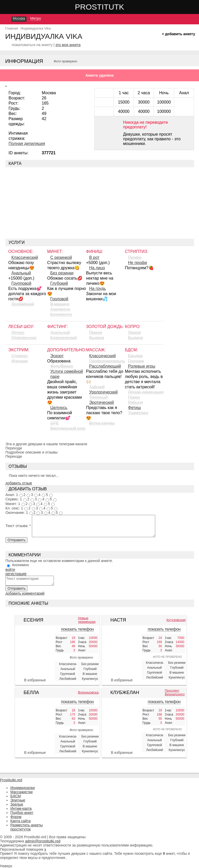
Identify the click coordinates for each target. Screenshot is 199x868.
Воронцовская (88, 692)
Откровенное (24, 338)
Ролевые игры (142, 366)
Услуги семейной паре (67, 374)
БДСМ (16, 796)
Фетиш (134, 408)
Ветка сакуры (102, 423)
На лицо (97, 268)
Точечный (98, 397)
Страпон (20, 356)
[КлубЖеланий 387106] (122, 718)
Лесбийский (23, 304)
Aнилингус (60, 309)
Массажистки (22, 792)
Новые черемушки (87, 620)
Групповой (21, 283)
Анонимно (20, 565)
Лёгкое (18, 333)
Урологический (103, 392)
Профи (135, 257)
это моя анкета (68, 45)
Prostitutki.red (110, 7)
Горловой (59, 299)
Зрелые (17, 804)
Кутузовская (176, 620)
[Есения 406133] (35, 654)
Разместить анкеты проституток (27, 827)
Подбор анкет (22, 813)
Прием (95, 333)
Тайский (97, 387)
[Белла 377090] (35, 726)
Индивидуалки (23, 788)
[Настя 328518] (122, 650)
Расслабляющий (105, 366)
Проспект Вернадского (175, 692)
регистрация (16, 574)
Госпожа (136, 361)
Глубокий (59, 283)
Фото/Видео (62, 366)
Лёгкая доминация (146, 392)
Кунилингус (61, 314)
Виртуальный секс (68, 428)
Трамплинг (138, 413)
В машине (60, 304)
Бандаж (135, 356)
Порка (134, 397)
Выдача (97, 338)
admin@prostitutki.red (43, 841)
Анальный (21, 273)
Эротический (101, 402)
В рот (94, 257)
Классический (25, 257)
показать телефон (77, 629)
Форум (16, 817)
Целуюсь (59, 408)
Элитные (18, 800)
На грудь (98, 289)
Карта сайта (20, 821)
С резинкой (61, 257)
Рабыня (135, 402)
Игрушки (20, 361)
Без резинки (62, 273)
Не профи (137, 263)
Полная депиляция (27, 144)
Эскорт (57, 356)
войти (10, 570)
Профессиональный (107, 361)
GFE (55, 423)
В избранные (35, 680)
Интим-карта (21, 808)
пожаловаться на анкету (32, 45)
